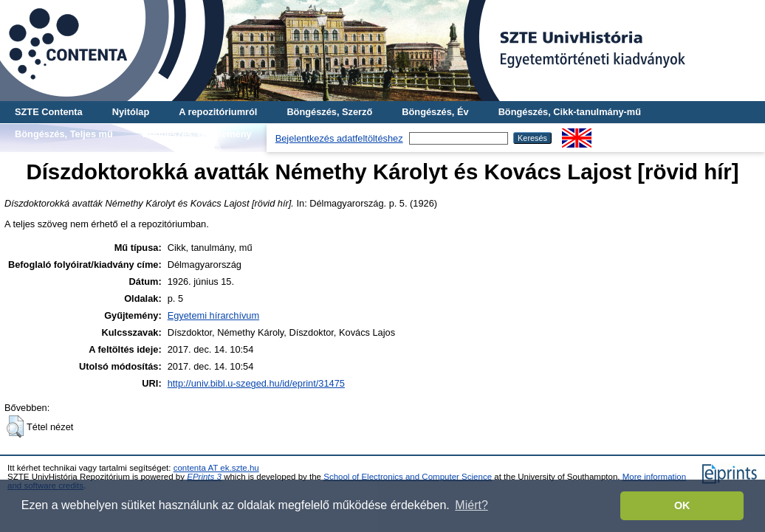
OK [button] (682, 505)
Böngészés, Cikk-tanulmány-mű (570, 112)
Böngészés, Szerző (329, 112)
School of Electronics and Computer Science (408, 477)
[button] (15, 426)
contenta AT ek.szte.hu (216, 468)
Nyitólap (131, 112)
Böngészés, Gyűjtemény (197, 134)
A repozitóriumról (218, 112)
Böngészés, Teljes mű (64, 134)
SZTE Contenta (49, 112)
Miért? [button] (471, 505)
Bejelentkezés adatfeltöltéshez (339, 138)
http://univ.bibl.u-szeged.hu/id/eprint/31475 (256, 383)
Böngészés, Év (435, 112)
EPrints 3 (204, 477)
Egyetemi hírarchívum (213, 315)
